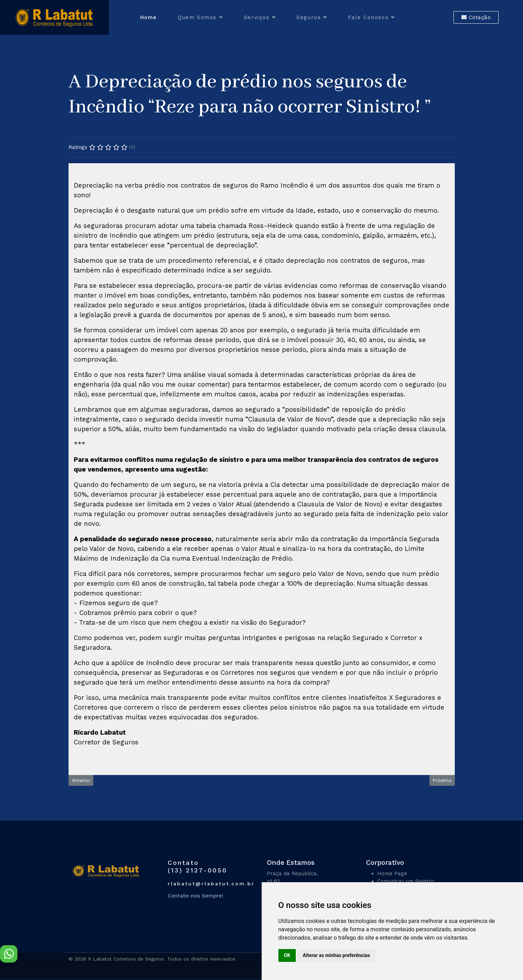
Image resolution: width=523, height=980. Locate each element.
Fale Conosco (368, 17)
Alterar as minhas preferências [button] (336, 955)
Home (149, 17)
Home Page (392, 874)
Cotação (476, 17)
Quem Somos (197, 17)
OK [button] (287, 955)
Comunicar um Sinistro (406, 881)
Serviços (257, 17)
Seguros (309, 17)
